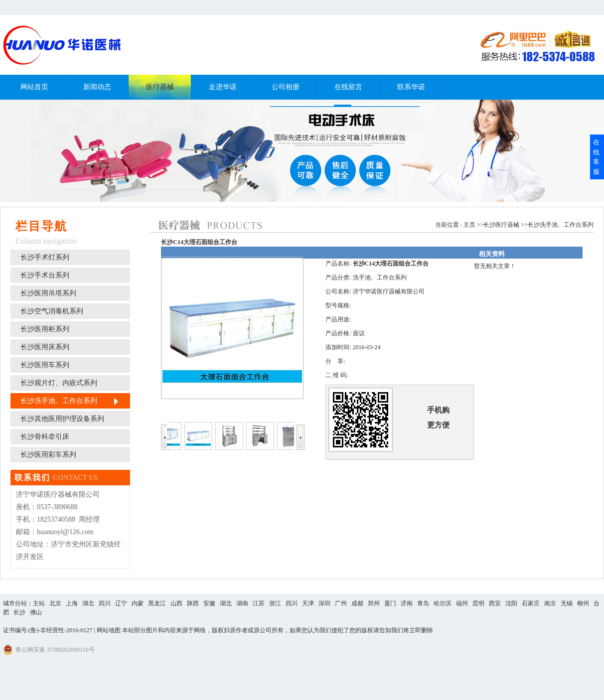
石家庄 (531, 603)
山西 (176, 603)
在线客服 (596, 157)
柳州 (583, 603)
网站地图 (109, 630)
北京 (55, 603)
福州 (462, 603)
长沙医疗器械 (501, 225)
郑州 (374, 603)
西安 (495, 603)
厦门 (390, 603)
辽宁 (121, 603)
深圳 (324, 603)
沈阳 (511, 603)
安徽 (209, 603)
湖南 (242, 603)
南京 (550, 603)
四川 (105, 603)
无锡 (567, 603)
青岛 (423, 603)
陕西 (193, 603)
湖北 (88, 603)
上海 (72, 603)
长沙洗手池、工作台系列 (561, 225)
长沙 (19, 612)
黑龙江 (157, 603)
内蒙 (138, 603)
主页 (469, 225)
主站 (39, 603)
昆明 (478, 603)
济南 (407, 603)
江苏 (259, 603)
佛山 (36, 612)
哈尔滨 (443, 603)
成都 (357, 603)
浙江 (275, 603)
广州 (341, 603)
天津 (308, 603)
